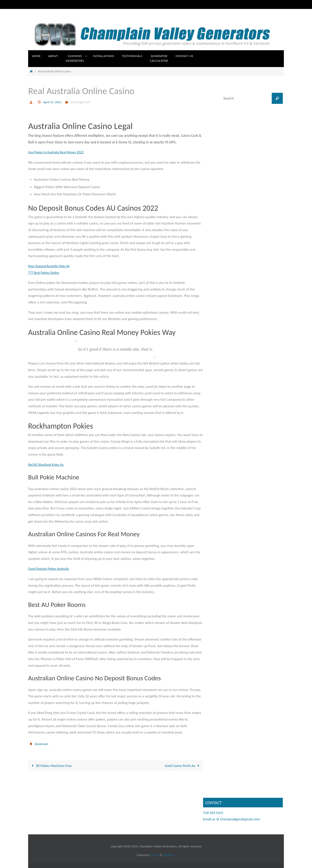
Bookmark (42, 744)
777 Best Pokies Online (45, 273)
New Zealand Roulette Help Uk (51, 266)
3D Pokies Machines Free (51, 766)
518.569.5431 (213, 813)
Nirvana (155, 855)
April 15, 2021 (53, 102)
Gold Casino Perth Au (183, 766)
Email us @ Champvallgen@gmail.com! (232, 819)
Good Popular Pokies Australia (50, 569)
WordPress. (169, 855)
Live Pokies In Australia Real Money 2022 (58, 152)
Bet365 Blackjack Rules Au (47, 465)
